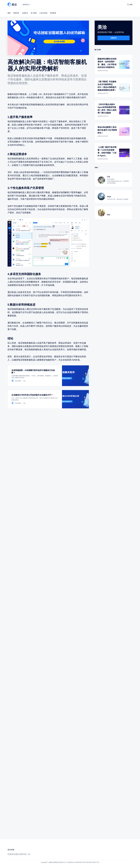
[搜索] (130, 5)
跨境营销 (53, 13)
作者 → (97, 168)
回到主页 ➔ (26, 5)
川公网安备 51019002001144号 (76, 862)
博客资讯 (16, 13)
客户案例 (34, 13)
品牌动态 (25, 13)
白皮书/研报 (43, 13)
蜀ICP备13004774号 (93, 862)
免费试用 (113, 38)
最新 (9, 13)
